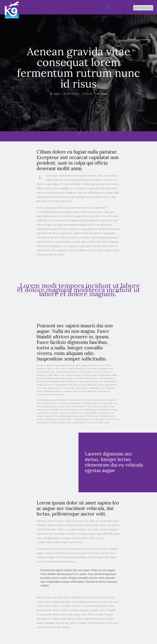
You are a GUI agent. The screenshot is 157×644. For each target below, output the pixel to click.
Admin (56, 94)
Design (104, 94)
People (89, 94)
